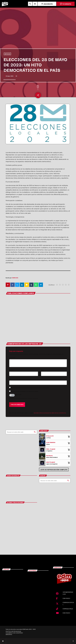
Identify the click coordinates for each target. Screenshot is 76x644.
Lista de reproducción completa (54, 470)
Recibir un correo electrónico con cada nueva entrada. (25, 391)
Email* (43, 370)
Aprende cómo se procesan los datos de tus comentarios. (50, 413)
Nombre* (11, 370)
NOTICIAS (7, 54)
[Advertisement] (38, 34)
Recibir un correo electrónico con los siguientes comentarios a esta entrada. (30, 388)
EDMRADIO (15, 278)
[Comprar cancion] (68, 437)
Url (10, 379)
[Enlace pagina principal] (5, 4)
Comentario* (12, 357)
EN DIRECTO (47, 4)
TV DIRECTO (66, 4)
